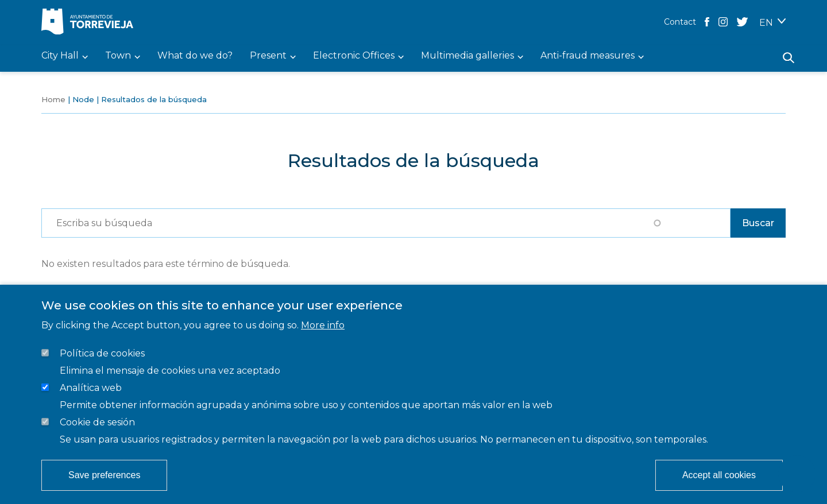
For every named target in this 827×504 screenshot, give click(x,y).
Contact (680, 22)
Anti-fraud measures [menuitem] (588, 56)
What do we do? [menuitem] (195, 56)
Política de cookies (102, 353)
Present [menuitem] (268, 56)
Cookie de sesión (97, 422)
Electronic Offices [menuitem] (354, 56)
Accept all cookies (719, 475)
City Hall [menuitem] (60, 56)
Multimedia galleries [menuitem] (467, 56)
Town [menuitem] (118, 56)
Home (53, 99)
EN (766, 23)
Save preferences (104, 475)
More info (323, 325)
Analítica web (91, 388)
